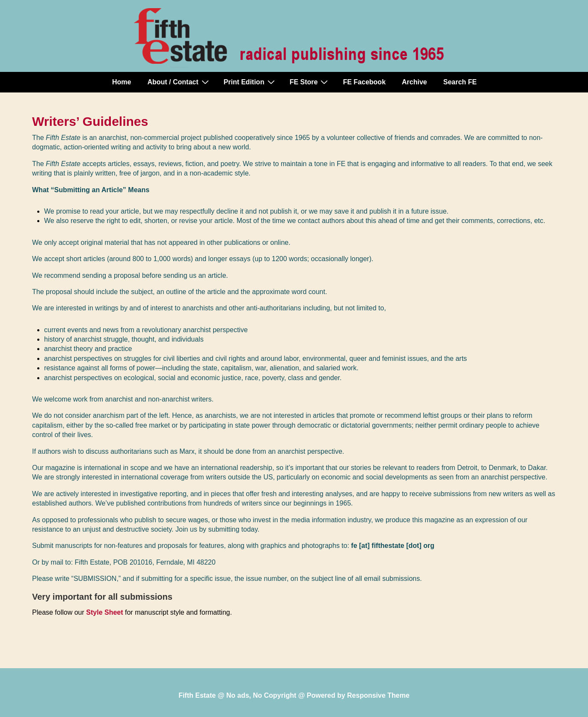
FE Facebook (364, 82)
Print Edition (250, 82)
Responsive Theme (378, 695)
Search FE (460, 82)
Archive (414, 82)
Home (122, 82)
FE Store (310, 82)
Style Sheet (104, 612)
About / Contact (179, 82)
